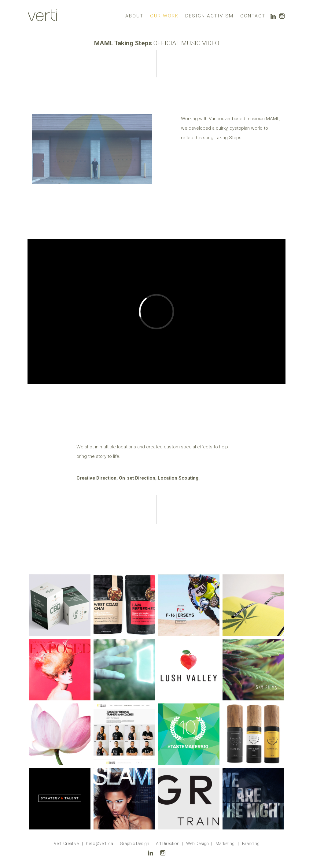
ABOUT (134, 16)
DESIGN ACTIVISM (209, 16)
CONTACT (253, 16)
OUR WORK (164, 16)
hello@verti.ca (100, 844)
